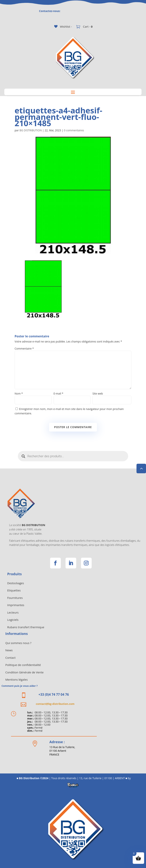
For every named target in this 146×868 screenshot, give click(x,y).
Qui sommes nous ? (18, 643)
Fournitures (15, 598)
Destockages (16, 583)
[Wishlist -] (63, 26)
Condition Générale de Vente (24, 672)
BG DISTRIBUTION (31, 130)
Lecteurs (13, 612)
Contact (10, 658)
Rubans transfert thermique (26, 627)
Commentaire (24, 349)
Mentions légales (17, 679)
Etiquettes (14, 590)
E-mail (58, 393)
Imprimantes (16, 605)
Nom (19, 393)
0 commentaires (74, 130)
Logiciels (13, 620)
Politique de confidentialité (23, 665)
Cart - (87, 26)
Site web (98, 393)
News (9, 650)
